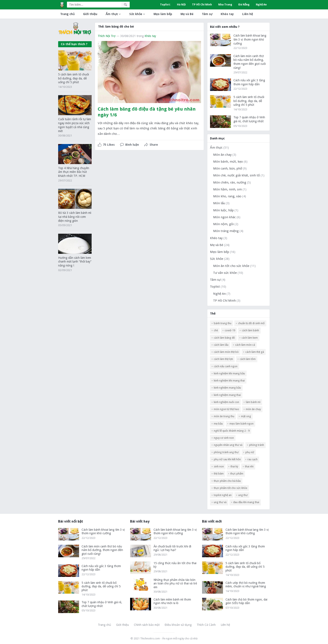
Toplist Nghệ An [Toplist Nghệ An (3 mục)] (223, 495)
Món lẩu (219, 203)
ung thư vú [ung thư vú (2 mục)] (220, 502)
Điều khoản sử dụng (178, 625)
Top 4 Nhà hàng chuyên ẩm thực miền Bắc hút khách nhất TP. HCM (74, 172)
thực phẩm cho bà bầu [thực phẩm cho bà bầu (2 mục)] (227, 481)
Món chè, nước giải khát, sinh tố (236, 175)
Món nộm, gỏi (223, 224)
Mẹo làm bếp (163, 14)
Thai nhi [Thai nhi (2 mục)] (249, 466)
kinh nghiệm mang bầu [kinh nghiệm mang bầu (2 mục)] (227, 388)
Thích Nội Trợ (107, 36)
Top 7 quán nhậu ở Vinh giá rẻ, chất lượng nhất (102, 604)
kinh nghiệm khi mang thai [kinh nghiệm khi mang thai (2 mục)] (229, 381)
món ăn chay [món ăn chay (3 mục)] (253, 409)
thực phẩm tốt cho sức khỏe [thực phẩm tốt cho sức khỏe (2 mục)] (231, 488)
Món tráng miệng (226, 231)
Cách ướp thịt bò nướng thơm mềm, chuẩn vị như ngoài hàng (246, 585)
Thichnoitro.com (150, 638)
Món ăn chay (222, 155)
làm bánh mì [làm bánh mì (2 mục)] (253, 402)
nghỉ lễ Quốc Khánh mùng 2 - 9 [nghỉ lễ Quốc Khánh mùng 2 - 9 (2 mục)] (232, 431)
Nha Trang (225, 4)
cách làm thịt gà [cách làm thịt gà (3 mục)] (255, 352)
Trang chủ (67, 14)
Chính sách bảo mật (147, 625)
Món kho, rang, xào (227, 196)
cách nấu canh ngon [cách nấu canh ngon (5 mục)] (226, 366)
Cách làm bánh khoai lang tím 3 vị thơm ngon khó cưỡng (250, 40)
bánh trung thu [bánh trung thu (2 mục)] (223, 323)
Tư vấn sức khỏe (225, 273)
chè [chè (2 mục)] (216, 330)
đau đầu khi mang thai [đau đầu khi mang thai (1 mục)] (246, 502)
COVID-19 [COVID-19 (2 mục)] (230, 330)
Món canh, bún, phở (228, 168)
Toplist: (165, 4)
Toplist (215, 287)
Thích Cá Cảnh (206, 625)
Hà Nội (181, 4)
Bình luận (132, 145)
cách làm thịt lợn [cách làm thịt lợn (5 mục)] (223, 359)
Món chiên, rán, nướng (230, 182)
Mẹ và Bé (187, 14)
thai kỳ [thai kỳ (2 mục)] (234, 466)
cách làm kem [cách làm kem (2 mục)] (250, 338)
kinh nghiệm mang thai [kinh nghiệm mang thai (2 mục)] (227, 395)
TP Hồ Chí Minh (202, 4)
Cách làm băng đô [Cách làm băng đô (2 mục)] (224, 338)
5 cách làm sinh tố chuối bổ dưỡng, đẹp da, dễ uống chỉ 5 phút (74, 78)
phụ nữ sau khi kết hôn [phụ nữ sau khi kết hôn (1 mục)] (227, 459)
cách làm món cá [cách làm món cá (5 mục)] (245, 345)
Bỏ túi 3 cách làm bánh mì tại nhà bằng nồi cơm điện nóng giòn (75, 217)
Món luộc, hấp (223, 210)
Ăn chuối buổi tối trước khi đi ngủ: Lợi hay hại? (172, 548)
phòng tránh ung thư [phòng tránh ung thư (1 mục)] (226, 452)
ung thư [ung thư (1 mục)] (243, 495)
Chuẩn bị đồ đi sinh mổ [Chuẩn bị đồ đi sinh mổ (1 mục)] (251, 323)
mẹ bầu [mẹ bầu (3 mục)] (218, 424)
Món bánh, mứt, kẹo (228, 162)
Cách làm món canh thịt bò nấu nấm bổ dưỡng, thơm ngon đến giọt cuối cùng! (102, 550)
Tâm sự (207, 14)
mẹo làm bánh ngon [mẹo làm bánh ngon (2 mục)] (242, 424)
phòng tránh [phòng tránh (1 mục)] (257, 445)
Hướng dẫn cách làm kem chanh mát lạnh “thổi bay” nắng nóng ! (75, 262)
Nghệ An (261, 4)
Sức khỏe (136, 14)
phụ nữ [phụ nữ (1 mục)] (250, 452)
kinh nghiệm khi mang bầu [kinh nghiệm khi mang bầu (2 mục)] (229, 373)
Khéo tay (227, 14)
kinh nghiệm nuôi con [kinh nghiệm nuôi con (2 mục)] (226, 402)
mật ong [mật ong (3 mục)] (246, 416)
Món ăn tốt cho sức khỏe (231, 266)
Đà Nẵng (244, 4)
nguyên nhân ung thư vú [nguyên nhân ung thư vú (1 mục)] (228, 445)
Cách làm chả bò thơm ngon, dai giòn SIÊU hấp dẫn (246, 601)
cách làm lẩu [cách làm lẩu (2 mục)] (221, 345)
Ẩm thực (112, 14)
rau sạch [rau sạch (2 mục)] (252, 459)
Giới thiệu (90, 14)
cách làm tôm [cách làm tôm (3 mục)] (248, 359)
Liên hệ (248, 14)
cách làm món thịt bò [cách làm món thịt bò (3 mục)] (226, 352)
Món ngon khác (224, 217)
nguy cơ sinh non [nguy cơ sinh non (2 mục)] (224, 438)
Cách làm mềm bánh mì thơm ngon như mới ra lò (172, 601)
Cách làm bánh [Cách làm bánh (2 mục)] (250, 330)
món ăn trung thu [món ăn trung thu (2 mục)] (224, 416)
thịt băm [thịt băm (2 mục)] (219, 474)
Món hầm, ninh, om (227, 189)
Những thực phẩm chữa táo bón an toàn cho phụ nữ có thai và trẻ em (175, 583)
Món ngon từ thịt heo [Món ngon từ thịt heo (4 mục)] (226, 409)
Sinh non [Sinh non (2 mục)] (219, 466)
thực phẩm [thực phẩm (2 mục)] (237, 474)
